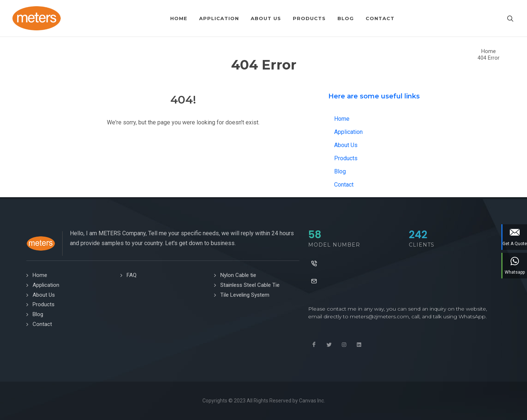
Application (348, 132)
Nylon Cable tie (238, 275)
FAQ (132, 275)
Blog (340, 171)
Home (489, 51)
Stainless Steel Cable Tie (250, 285)
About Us (346, 145)
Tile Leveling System (245, 295)
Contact (344, 185)
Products (346, 158)
